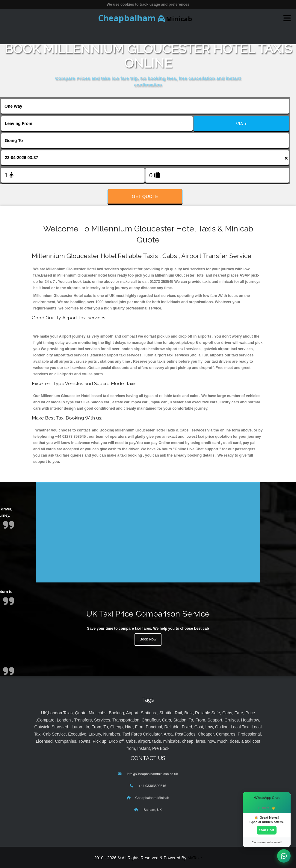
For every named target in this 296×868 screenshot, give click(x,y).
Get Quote (145, 196)
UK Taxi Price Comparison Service (148, 614)
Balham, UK (152, 810)
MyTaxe (195, 858)
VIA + (241, 124)
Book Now (148, 639)
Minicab (145, 18)
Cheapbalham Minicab (152, 798)
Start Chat (267, 830)
